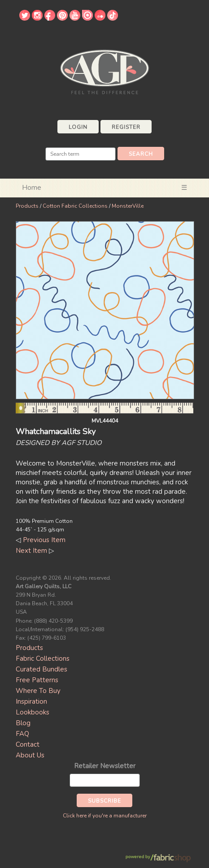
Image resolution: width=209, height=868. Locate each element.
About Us (30, 755)
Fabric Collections (43, 658)
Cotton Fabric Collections (75, 206)
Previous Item (44, 540)
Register (126, 127)
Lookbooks (33, 712)
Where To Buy (38, 691)
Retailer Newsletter (105, 766)
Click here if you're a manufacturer (105, 816)
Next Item (31, 551)
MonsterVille (128, 206)
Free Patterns (37, 680)
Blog (23, 723)
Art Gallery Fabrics (104, 71)
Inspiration (31, 701)
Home (32, 188)
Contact (28, 744)
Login (78, 127)
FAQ (22, 734)
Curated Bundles (41, 669)
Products (27, 206)
